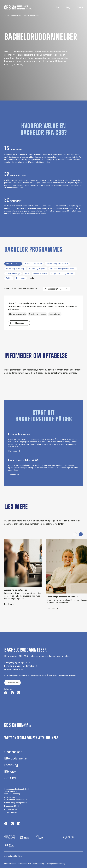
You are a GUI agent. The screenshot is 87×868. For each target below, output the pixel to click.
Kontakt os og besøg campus (16, 803)
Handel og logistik (37, 269)
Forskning (11, 765)
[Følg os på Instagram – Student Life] (19, 693)
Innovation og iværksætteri (63, 269)
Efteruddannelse (15, 758)
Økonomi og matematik (57, 264)
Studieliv (12, 474)
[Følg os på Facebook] (6, 693)
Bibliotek (10, 772)
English (56, 8)
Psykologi (21, 278)
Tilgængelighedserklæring (55, 864)
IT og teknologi (13, 273)
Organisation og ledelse (62, 273)
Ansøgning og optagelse (15, 663)
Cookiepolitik (22, 864)
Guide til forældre (12, 669)
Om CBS (10, 778)
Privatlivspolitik (10, 864)
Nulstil (33, 278)
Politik (9, 278)
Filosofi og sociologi (15, 269)
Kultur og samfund (33, 264)
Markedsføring (40, 273)
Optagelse (13, 451)
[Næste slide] (81, 534)
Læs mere (51, 608)
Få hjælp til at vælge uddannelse (19, 666)
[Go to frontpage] (18, 7)
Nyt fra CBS (9, 809)
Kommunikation (13, 264)
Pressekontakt (10, 806)
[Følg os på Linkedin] (19, 824)
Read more (9, 604)
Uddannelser (17, 15)
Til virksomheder (11, 813)
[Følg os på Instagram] (12, 693)
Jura (27, 273)
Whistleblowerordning (36, 864)
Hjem (8, 15)
